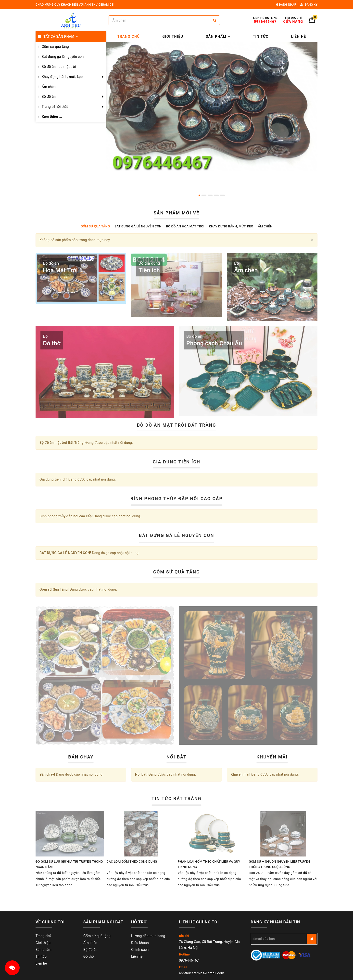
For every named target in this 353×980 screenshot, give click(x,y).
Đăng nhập (286, 5)
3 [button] (210, 195)
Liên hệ (299, 37)
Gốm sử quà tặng (97, 936)
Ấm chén (49, 87)
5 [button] (222, 195)
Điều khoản (140, 943)
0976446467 (189, 960)
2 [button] (204, 195)
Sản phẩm (218, 37)
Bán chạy (81, 757)
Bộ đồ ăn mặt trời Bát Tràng (176, 425)
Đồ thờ (89, 956)
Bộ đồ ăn (49, 97)
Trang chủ (129, 37)
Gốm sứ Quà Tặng (176, 572)
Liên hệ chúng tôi (199, 922)
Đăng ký (309, 5)
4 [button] (216, 195)
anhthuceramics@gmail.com (202, 973)
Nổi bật (176, 757)
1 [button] (199, 195)
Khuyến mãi (272, 757)
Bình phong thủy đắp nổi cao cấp (176, 499)
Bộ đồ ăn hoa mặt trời (59, 67)
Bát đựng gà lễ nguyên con (63, 57)
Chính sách (140, 950)
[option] (212, 107)
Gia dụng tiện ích (176, 462)
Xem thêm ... (52, 117)
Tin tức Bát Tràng (176, 799)
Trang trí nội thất (55, 107)
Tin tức (261, 37)
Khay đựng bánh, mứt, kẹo (62, 77)
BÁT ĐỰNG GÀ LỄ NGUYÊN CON (177, 535)
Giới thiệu (173, 37)
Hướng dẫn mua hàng (148, 936)
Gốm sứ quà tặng (55, 47)
